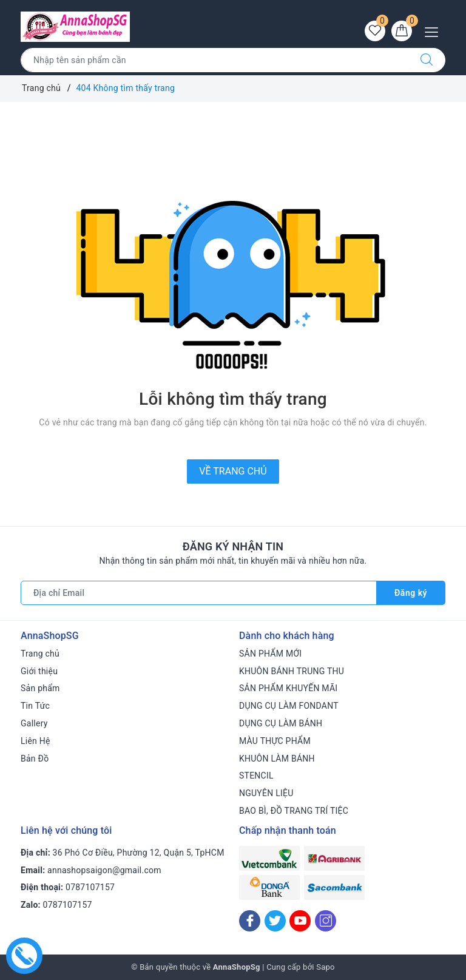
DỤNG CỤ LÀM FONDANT (289, 706)
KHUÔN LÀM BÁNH (277, 759)
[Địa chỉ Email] (199, 593)
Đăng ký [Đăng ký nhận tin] (411, 593)
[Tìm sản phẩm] (214, 60)
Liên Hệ (35, 741)
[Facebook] (250, 921)
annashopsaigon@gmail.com (104, 870)
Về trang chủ (233, 471)
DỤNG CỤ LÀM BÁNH (281, 723)
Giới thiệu (39, 671)
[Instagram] (326, 921)
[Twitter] (275, 921)
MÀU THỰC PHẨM (275, 741)
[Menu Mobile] (435, 31)
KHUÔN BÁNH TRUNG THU (292, 671)
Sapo (326, 967)
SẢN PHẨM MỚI (270, 654)
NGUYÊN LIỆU (266, 793)
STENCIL (256, 776)
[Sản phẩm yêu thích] (375, 31)
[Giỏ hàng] (402, 31)
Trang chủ (40, 654)
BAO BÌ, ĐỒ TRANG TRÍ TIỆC (294, 811)
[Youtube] (300, 921)
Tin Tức (35, 706)
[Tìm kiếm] (427, 60)
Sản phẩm (40, 688)
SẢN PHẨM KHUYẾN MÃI (288, 688)
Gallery (34, 723)
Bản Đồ (35, 759)
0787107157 (90, 887)
